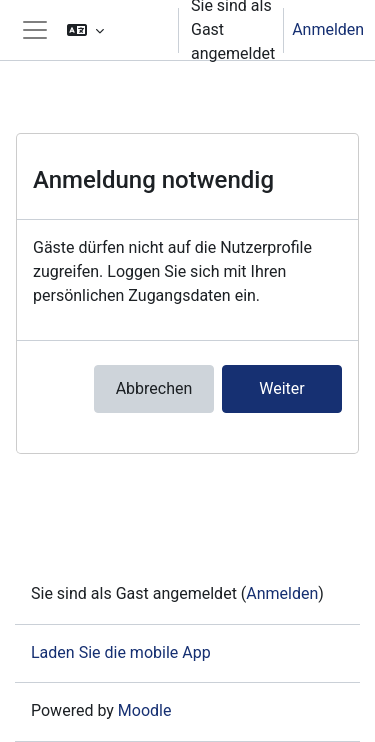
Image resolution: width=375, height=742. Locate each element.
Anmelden (328, 29)
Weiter (281, 388)
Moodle (145, 710)
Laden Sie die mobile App (121, 652)
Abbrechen (154, 388)
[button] (114, 30)
